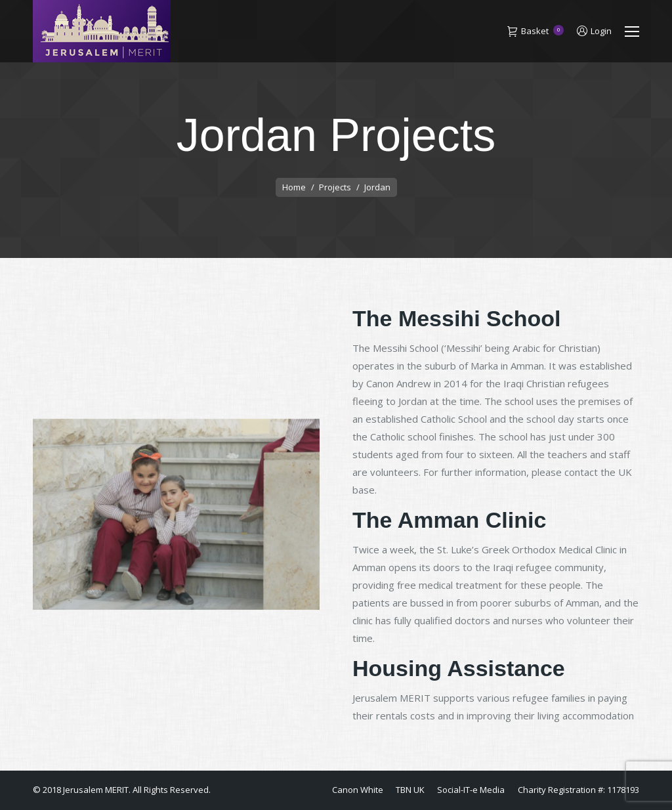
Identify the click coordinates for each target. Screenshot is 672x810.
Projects (335, 187)
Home (294, 187)
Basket (535, 32)
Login (594, 31)
